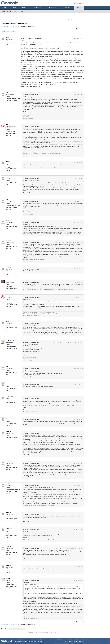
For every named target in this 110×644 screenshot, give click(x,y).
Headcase (8, 432)
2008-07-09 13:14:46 (59, 242)
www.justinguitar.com (33, 605)
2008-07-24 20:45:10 (56, 342)
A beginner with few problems (12, 23)
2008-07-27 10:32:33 (79, 419)
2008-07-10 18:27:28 (79, 297)
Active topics (70, 20)
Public (37, 8)
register (11, 31)
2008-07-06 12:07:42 (79, 126)
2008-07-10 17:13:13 (79, 282)
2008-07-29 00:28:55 (78, 580)
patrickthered (9, 397)
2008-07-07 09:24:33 (79, 178)
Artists (24, 8)
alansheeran (9, 484)
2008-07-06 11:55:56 (79, 94)
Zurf (7, 125)
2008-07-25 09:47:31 (79, 368)
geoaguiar (8, 241)
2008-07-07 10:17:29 (79, 201)
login (7, 31)
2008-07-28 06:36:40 (78, 485)
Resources (68, 8)
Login (22, 11)
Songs (14, 8)
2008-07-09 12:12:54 (79, 222)
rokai (7, 367)
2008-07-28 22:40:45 (79, 567)
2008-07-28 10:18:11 (60, 514)
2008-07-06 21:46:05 (79, 163)
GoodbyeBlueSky (10, 341)
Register (16, 11)
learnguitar (8, 267)
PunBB (36, 633)
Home (5, 8)
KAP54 (7, 93)
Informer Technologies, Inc (50, 633)
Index (4, 11)
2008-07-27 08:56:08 (79, 385)
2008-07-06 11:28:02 (79, 39)
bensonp (8, 281)
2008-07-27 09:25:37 (79, 398)
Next (82, 29)
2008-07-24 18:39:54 (79, 323)
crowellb (8, 579)
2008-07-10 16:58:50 (79, 269)
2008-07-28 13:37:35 (60, 548)
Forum (79, 8)
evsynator (8, 161)
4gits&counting (10, 418)
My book (53, 8)
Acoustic (17, 26)
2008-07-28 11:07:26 (79, 530)
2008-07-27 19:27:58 (79, 433)
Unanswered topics (79, 20)
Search (9, 11)
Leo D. (7, 37)
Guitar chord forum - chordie (8, 26)
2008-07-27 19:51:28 (79, 463)
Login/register (80, 3)
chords (82, 641)
